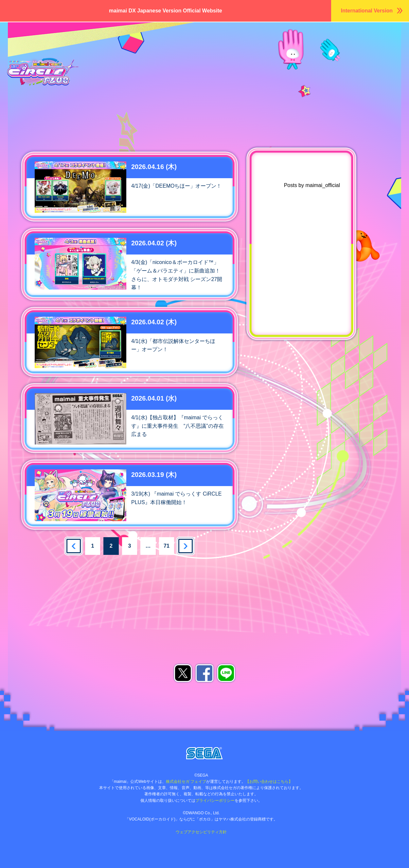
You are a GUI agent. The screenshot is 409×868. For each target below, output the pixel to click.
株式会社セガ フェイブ (186, 782)
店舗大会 (120, 57)
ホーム (119, 43)
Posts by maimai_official (312, 185)
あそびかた (384, 43)
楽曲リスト (297, 43)
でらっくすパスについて (262, 57)
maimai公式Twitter (314, 360)
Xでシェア (183, 673)
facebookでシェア (204, 673)
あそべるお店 (332, 57)
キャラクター (208, 43)
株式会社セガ (204, 753)
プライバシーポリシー (215, 801)
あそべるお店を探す (134, 573)
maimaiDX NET (382, 57)
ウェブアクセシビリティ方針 (201, 832)
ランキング (341, 43)
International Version (367, 11)
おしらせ (154, 43)
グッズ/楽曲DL (161, 57)
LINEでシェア (226, 673)
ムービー (202, 57)
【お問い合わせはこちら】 (269, 782)
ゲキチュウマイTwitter (314, 379)
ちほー (259, 43)
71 (167, 546)
